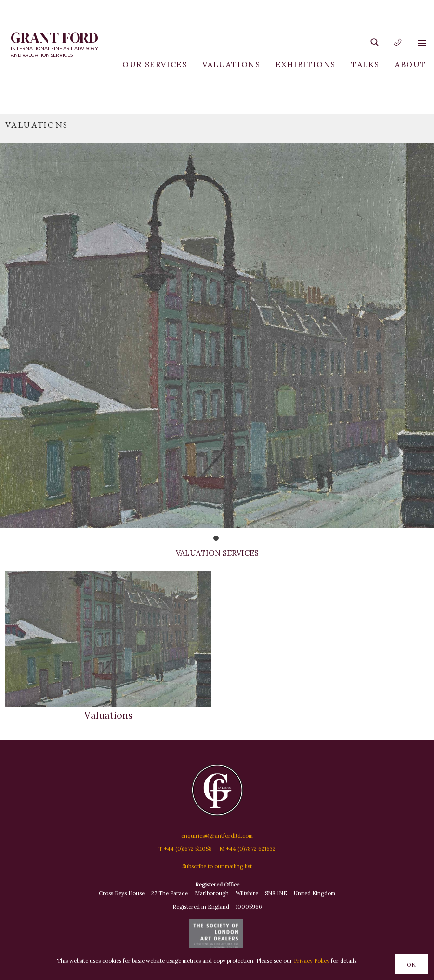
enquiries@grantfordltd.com (217, 836)
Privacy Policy (312, 961)
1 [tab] (225, 541)
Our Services (155, 64)
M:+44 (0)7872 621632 (247, 849)
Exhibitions (306, 64)
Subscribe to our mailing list (217, 866)
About (411, 64)
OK (411, 964)
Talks (365, 64)
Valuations (231, 64)
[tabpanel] (217, 321)
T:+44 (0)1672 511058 (185, 849)
